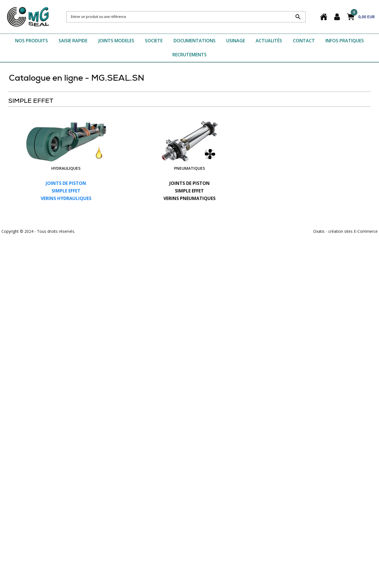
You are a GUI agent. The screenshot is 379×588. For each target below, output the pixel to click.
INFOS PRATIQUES (345, 41)
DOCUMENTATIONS (195, 41)
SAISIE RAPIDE (73, 41)
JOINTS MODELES (116, 41)
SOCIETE (154, 41)
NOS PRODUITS (32, 41)
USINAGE (236, 41)
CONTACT (304, 41)
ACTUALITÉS (269, 41)
